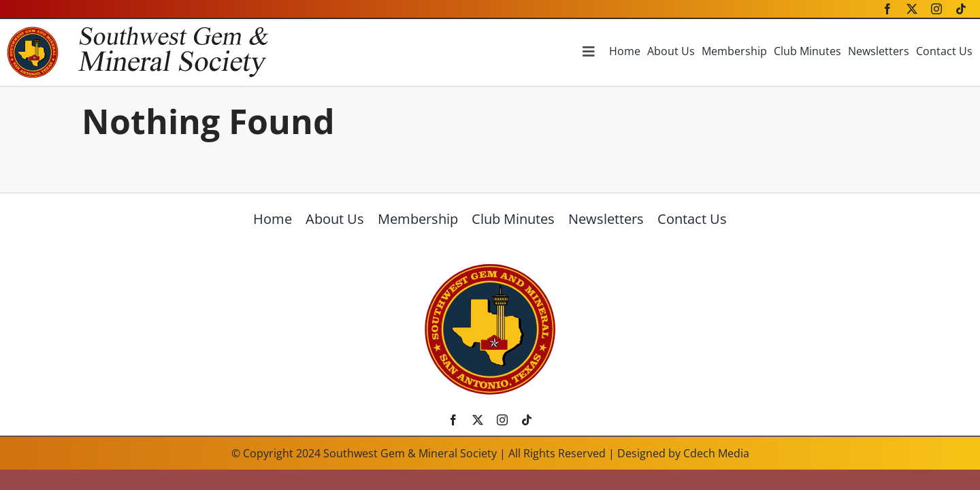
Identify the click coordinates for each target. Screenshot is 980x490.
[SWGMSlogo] (490, 268)
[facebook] (887, 9)
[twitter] (912, 9)
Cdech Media (716, 453)
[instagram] (936, 9)
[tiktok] (961, 9)
